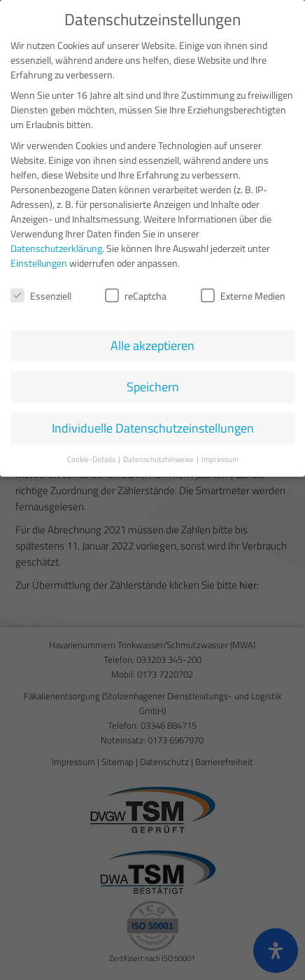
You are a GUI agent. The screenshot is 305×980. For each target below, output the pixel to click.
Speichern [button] (153, 384)
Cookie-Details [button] (92, 456)
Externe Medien (243, 293)
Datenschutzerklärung (56, 245)
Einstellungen (39, 260)
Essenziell (41, 293)
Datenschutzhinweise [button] (159, 456)
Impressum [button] (220, 456)
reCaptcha (136, 293)
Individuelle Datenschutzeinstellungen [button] (153, 425)
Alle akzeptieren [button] (152, 343)
